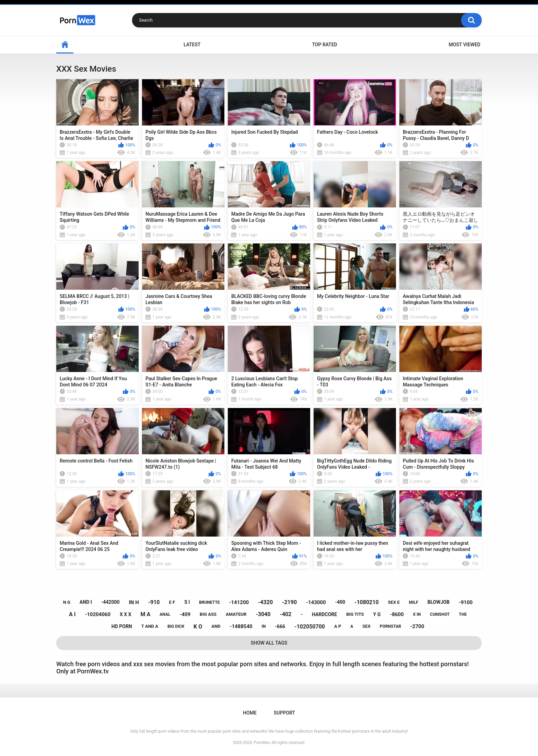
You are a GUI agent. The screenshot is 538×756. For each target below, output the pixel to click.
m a (146, 614)
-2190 (289, 602)
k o (198, 627)
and (216, 626)
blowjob (438, 602)
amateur (236, 614)
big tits (355, 614)
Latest (192, 45)
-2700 (417, 626)
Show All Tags (269, 643)
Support (284, 713)
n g (67, 602)
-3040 (263, 614)
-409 (185, 614)
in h (134, 602)
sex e (394, 602)
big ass (208, 614)
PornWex (262, 743)
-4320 (265, 602)
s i (187, 602)
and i (86, 602)
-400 (340, 602)
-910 (154, 602)
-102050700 (310, 627)
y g (377, 614)
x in (417, 614)
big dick (176, 626)
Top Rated (324, 45)
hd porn (122, 626)
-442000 (110, 602)
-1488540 (241, 626)
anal (165, 614)
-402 (285, 614)
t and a (150, 626)
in (264, 626)
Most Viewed (465, 45)
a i (72, 614)
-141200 (239, 602)
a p (338, 626)
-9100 (466, 602)
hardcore (324, 614)
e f (172, 602)
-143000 (316, 602)
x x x (126, 614)
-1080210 (367, 602)
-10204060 (98, 614)
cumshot (440, 614)
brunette (209, 602)
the (463, 614)
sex (366, 626)
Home (65, 45)
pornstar (390, 626)
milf (414, 602)
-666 (280, 626)
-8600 (397, 614)
